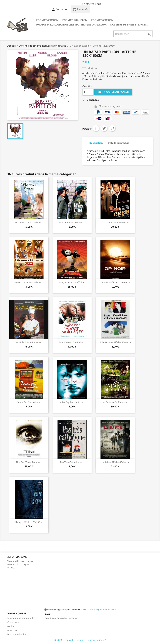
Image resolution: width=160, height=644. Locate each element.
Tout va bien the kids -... (72, 342)
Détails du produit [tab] (118, 143)
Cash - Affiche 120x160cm (115, 222)
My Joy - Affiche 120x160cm (29, 522)
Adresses (12, 630)
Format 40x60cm (47, 20)
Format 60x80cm (102, 20)
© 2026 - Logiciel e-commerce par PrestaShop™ (80, 640)
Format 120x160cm (75, 20)
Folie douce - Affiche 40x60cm (115, 342)
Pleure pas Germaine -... (29, 402)
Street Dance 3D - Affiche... (29, 282)
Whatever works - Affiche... (29, 222)
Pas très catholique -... (72, 462)
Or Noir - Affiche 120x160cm (115, 282)
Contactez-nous (92, 4)
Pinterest (112, 128)
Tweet (104, 128)
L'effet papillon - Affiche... (72, 402)
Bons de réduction (17, 634)
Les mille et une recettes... (29, 342)
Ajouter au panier (113, 92)
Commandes (14, 622)
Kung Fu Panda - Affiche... (72, 282)
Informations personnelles (21, 618)
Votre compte (17, 613)
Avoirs (11, 626)
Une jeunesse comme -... (72, 222)
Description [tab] (96, 143)
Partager (96, 128)
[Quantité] (86, 92)
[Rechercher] (133, 34)
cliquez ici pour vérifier (106, 610)
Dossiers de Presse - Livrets (129, 25)
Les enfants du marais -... (115, 402)
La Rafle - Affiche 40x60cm (115, 462)
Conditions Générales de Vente (61, 618)
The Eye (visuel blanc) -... (29, 462)
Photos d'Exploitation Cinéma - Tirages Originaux (71, 25)
